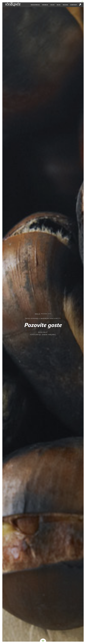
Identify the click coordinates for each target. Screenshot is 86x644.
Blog (59, 5)
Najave (65, 5)
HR (82, 1)
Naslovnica (35, 5)
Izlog (52, 5)
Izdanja (45, 5)
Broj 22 (37, 314)
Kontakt (74, 5)
